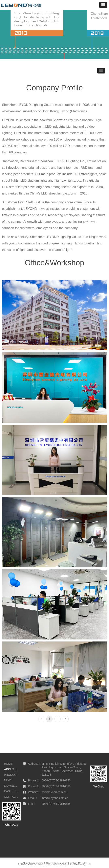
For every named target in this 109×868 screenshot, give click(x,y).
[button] (103, 5)
